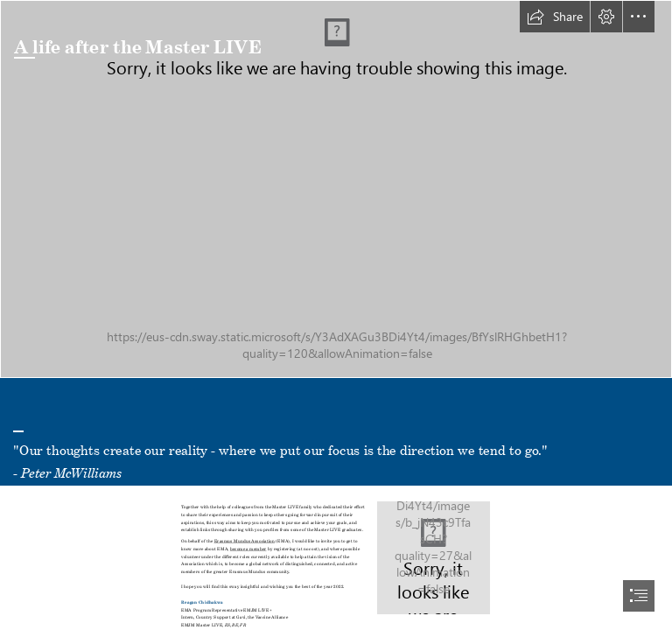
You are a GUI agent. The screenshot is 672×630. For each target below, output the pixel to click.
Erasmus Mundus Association (245, 540)
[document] (336, 315)
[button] (555, 17)
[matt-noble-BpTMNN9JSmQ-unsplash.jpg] (336, 189)
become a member (248, 548)
